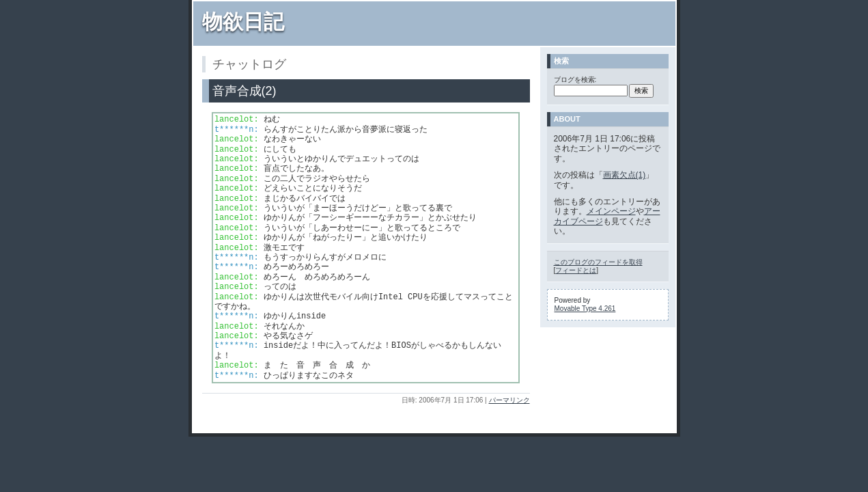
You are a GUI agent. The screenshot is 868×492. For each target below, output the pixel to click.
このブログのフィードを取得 (598, 262)
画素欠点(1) (625, 175)
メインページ (611, 211)
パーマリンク (509, 400)
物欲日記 (243, 22)
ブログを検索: (575, 80)
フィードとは (576, 270)
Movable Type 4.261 (585, 309)
